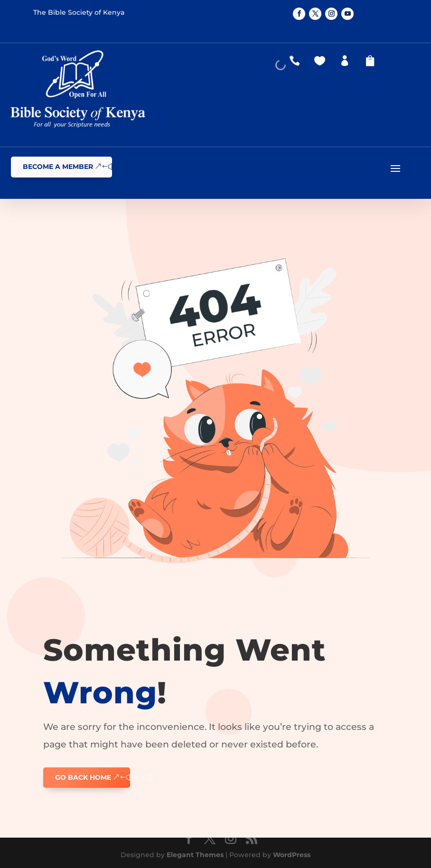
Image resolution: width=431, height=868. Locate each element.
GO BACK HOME (83, 777)
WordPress (292, 855)
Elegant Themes (195, 855)
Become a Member (58, 167)
